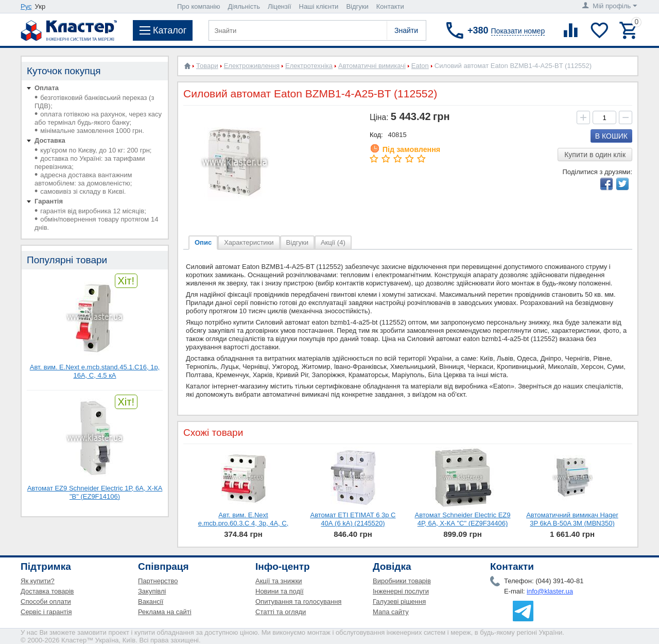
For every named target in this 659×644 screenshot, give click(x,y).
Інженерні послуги (401, 591)
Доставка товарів (47, 591)
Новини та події (280, 591)
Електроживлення (252, 66)
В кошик (611, 136)
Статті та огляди (281, 612)
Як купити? (38, 581)
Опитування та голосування (298, 601)
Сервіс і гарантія (46, 612)
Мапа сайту (391, 612)
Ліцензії (280, 6)
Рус (26, 6)
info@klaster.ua (550, 591)
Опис (203, 242)
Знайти (406, 30)
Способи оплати (46, 601)
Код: (376, 135)
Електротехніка (309, 66)
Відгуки (357, 6)
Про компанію (199, 6)
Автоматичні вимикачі (372, 66)
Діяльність (244, 6)
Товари (207, 66)
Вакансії (151, 601)
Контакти (390, 6)
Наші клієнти (319, 6)
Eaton (420, 66)
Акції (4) (333, 242)
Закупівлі (152, 591)
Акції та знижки (279, 581)
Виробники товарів (402, 581)
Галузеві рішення (399, 601)
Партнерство (158, 581)
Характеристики (249, 242)
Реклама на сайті (165, 612)
